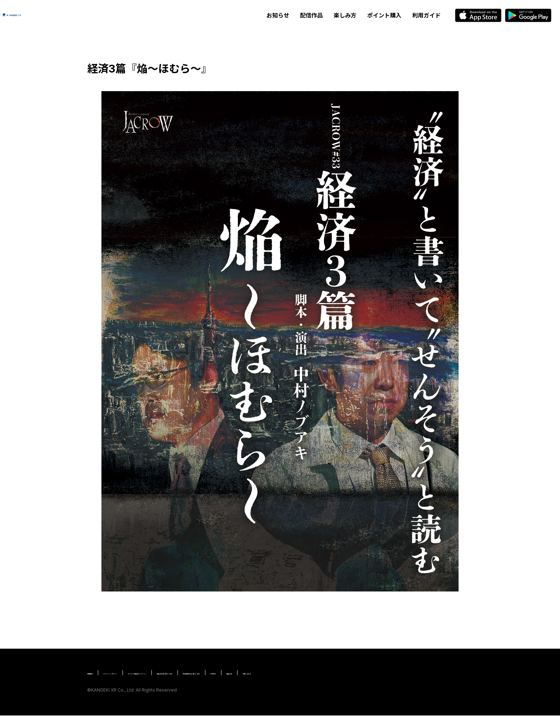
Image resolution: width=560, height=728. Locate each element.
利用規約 (97, 672)
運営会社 (97, 685)
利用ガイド (426, 15)
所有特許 (399, 672)
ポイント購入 (384, 15)
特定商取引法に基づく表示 (349, 672)
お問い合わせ (132, 685)
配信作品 (311, 15)
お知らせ (278, 15)
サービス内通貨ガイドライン (210, 672)
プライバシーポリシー (142, 672)
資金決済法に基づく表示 (281, 672)
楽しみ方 (345, 15)
